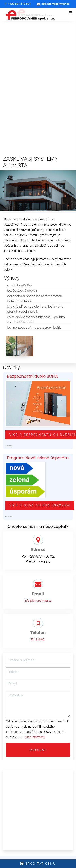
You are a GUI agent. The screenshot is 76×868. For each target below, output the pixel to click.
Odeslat (38, 750)
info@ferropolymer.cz (53, 4)
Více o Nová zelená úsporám (40, 505)
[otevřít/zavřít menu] (71, 13)
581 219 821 (38, 639)
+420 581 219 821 (18, 4)
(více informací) (35, 737)
